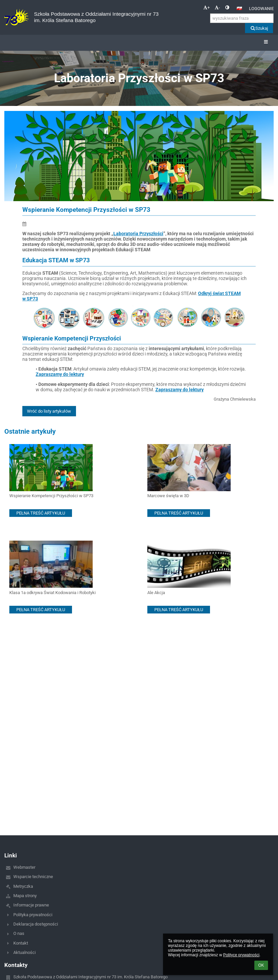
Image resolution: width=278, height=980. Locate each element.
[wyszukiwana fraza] (242, 18)
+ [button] (206, 8)
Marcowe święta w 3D (168, 496)
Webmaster (24, 867)
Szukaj (259, 28)
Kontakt (21, 943)
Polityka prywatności (33, 915)
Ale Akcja (156, 593)
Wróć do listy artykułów (49, 411)
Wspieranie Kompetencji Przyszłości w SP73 (51, 496)
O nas (19, 933)
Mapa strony (25, 896)
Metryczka (23, 886)
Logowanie (261, 9)
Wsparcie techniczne (33, 877)
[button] (239, 8)
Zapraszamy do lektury (60, 374)
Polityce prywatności (241, 955)
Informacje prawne (31, 905)
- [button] (217, 8)
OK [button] (261, 965)
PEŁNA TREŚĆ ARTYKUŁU (41, 513)
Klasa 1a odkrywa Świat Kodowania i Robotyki (52, 593)
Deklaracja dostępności (36, 924)
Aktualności (24, 952)
